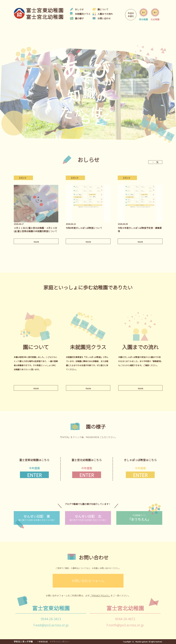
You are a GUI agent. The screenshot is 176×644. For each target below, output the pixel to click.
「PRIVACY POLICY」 (100, 595)
